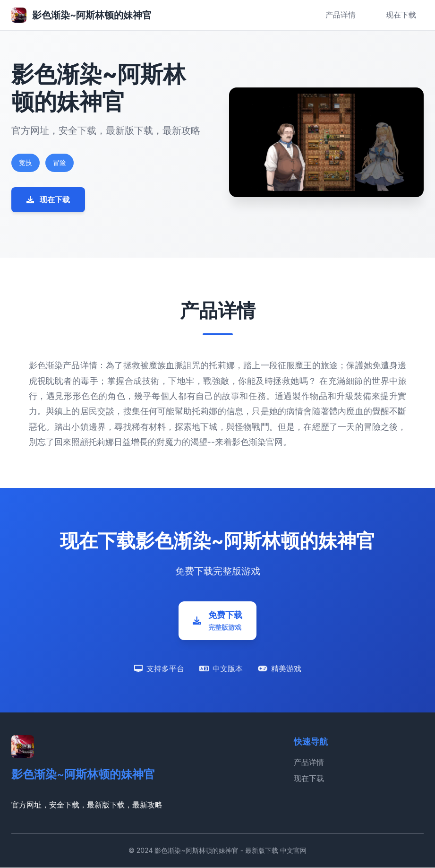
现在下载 (401, 15)
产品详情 (341, 15)
